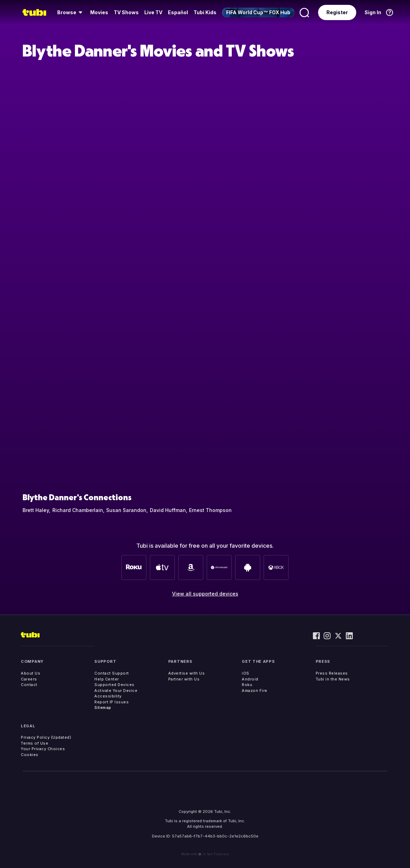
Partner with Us (184, 679)
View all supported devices (205, 594)
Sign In (373, 12)
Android (250, 679)
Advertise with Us (187, 673)
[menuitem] (71, 12)
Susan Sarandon (126, 510)
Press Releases (332, 673)
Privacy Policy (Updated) (46, 737)
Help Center (107, 679)
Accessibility (108, 696)
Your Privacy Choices (43, 749)
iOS (246, 673)
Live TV (153, 12)
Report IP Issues (112, 702)
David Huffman (168, 510)
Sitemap (103, 708)
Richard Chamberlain (78, 510)
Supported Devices (114, 685)
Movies (99, 12)
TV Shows (126, 12)
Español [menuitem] (178, 12)
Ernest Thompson (210, 510)
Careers (29, 679)
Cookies (30, 755)
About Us (31, 673)
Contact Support (112, 673)
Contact (29, 685)
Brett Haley (36, 510)
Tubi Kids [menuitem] (205, 12)
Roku (247, 685)
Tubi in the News (333, 679)
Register (337, 12)
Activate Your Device (116, 691)
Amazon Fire (255, 691)
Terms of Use (35, 743)
